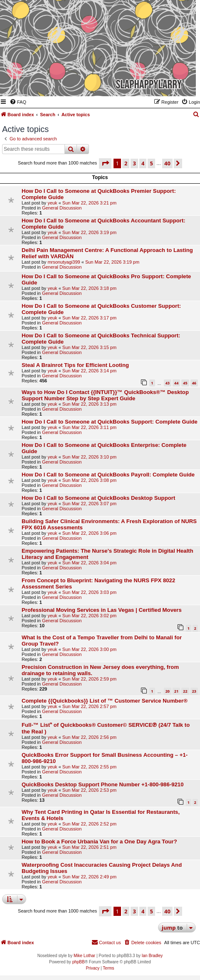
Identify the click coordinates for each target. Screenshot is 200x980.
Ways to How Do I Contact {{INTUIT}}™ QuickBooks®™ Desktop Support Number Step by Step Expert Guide (105, 395)
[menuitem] (18, 102)
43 (168, 383)
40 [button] (167, 163)
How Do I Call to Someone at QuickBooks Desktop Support (98, 498)
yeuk (52, 203)
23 (194, 691)
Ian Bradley (152, 956)
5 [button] (151, 163)
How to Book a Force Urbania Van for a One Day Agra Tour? (99, 842)
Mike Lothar (84, 956)
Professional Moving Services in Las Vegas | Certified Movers (102, 610)
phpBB (79, 962)
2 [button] (126, 163)
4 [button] (143, 163)
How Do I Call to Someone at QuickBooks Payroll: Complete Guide (108, 475)
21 (176, 691)
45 (185, 383)
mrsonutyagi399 (64, 262)
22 (185, 691)
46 (194, 383)
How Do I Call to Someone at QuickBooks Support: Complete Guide (110, 422)
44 (176, 383)
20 (168, 691)
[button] (105, 163)
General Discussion (62, 208)
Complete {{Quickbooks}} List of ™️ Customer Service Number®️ (105, 701)
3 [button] (134, 163)
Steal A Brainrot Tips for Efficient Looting (75, 365)
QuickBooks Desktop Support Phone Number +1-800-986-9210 (103, 784)
